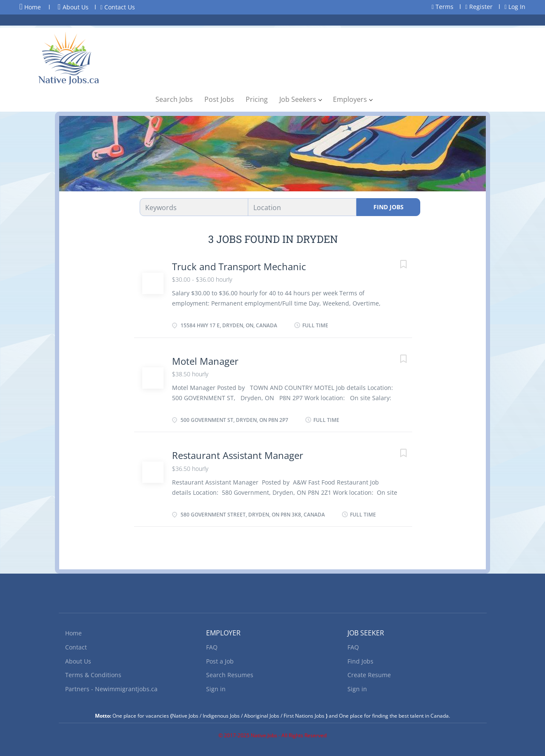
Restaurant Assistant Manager (238, 455)
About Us (73, 7)
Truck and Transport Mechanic (239, 266)
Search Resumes (230, 675)
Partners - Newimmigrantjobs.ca (111, 689)
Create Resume (369, 675)
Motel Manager (205, 361)
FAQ (212, 647)
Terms (443, 7)
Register (479, 7)
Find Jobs (389, 207)
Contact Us (118, 7)
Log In (515, 7)
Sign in (216, 689)
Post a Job (220, 661)
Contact (76, 647)
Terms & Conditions (93, 675)
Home (30, 7)
